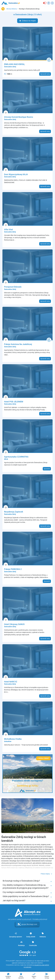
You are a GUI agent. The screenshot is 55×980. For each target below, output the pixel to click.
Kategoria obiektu (8, 976)
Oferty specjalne (21, 976)
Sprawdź (47, 469)
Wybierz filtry (34, 976)
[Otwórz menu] (52, 3)
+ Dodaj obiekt (43, 758)
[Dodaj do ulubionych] (6, 60)
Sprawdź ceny (45, 74)
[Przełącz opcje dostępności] (49, 3)
